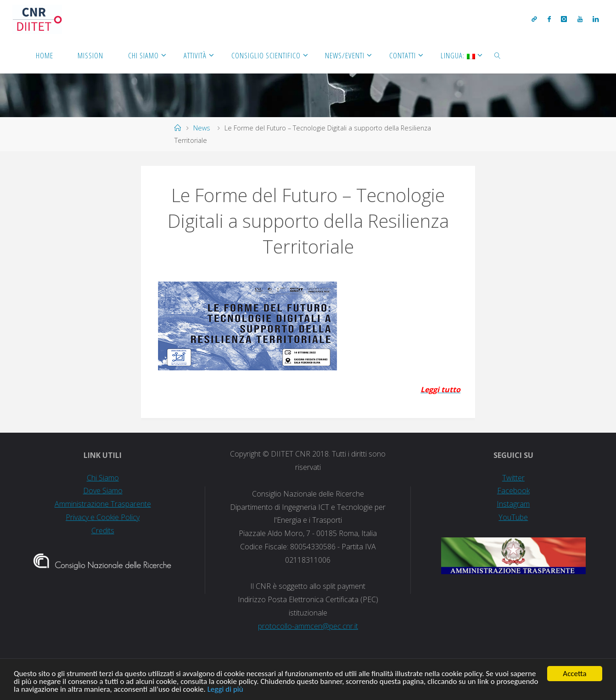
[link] (498, 55)
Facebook (513, 491)
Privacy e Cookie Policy (103, 517)
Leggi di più (225, 690)
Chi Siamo (103, 478)
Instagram (513, 504)
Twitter (513, 478)
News (202, 128)
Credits (103, 531)
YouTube (513, 517)
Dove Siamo (103, 491)
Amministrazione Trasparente (103, 504)
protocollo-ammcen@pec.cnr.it (308, 626)
